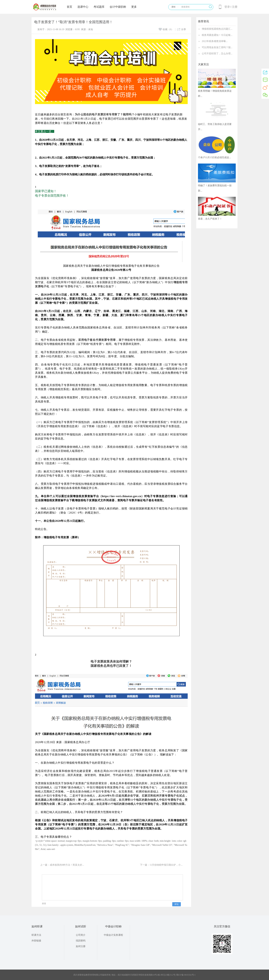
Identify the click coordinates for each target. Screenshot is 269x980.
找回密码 (81, 941)
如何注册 (81, 946)
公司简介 (81, 935)
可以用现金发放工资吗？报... (217, 47)
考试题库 (99, 7)
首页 (69, 7)
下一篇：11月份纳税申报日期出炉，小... (161, 865)
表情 (44, 904)
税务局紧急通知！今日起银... (217, 35)
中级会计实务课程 (113, 935)
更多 (134, 7)
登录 (227, 7)
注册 (235, 7)
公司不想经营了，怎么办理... (217, 54)
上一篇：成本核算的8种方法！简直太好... (62, 865)
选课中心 (83, 7)
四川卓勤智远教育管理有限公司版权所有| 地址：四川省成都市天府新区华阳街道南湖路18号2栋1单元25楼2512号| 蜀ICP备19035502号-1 (134, 975)
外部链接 (36, 941)
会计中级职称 (118, 7)
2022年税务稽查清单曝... (215, 41)
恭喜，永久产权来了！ (210, 219)
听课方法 (36, 935)
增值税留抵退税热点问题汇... (217, 29)
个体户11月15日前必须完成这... (214, 157)
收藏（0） (166, 29)
